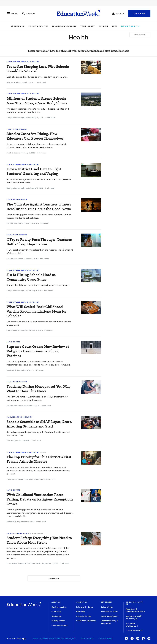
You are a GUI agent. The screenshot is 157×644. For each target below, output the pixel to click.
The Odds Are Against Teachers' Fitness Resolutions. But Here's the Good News (39, 207)
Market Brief (134, 26)
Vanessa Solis (23, 563)
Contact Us (82, 602)
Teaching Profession (17, 129)
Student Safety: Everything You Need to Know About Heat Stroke (39, 540)
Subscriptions (107, 607)
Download (38, 533)
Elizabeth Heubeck (15, 223)
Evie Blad (11, 441)
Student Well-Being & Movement (23, 62)
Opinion (107, 26)
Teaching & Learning (68, 26)
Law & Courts (13, 342)
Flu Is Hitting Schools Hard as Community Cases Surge (31, 277)
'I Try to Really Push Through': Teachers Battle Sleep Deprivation (39, 242)
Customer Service (84, 616)
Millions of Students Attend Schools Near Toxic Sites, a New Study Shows (37, 101)
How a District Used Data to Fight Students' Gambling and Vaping (34, 171)
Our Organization (59, 607)
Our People (56, 616)
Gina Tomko (36, 563)
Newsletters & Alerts (109, 612)
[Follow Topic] (140, 35)
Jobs (118, 26)
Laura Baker (12, 563)
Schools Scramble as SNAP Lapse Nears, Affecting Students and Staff (39, 424)
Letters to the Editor (85, 607)
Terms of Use (87, 639)
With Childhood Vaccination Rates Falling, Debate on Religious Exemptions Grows (40, 499)
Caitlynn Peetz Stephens (17, 118)
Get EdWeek (107, 602)
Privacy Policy (106, 639)
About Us (56, 602)
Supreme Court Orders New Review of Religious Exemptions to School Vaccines (38, 351)
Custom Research (134, 631)
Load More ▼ (54, 578)
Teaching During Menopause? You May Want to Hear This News (39, 389)
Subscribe (139, 13)
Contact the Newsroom (86, 621)
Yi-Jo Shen (11, 479)
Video (43, 452)
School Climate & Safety (19, 533)
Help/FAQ (80, 612)
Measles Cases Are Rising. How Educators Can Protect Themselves (35, 136)
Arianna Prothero (14, 82)
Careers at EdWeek (59, 625)
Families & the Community (19, 417)
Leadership (21, 26)
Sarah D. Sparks (13, 153)
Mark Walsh (12, 370)
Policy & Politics (42, 26)
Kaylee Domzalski (25, 479)
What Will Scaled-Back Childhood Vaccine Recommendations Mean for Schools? (37, 311)
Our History (56, 612)
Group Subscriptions (110, 616)
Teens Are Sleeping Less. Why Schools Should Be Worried (38, 69)
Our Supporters (58, 621)
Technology (91, 26)
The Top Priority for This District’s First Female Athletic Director (39, 459)
